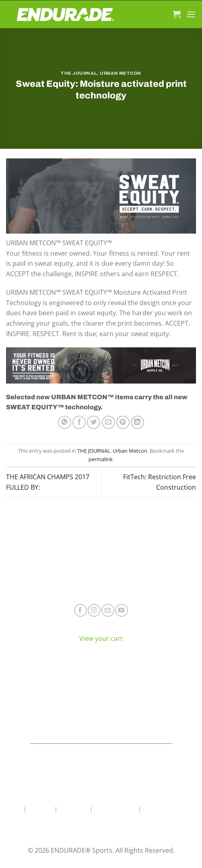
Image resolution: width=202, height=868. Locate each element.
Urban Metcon (121, 73)
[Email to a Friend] (108, 422)
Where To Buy (151, 686)
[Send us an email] (108, 610)
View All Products (50, 721)
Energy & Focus (51, 698)
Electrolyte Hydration (51, 686)
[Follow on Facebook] (80, 610)
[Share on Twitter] (94, 422)
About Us (40, 809)
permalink (101, 459)
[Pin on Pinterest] (123, 422)
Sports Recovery (50, 709)
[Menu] (191, 14)
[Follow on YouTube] (121, 610)
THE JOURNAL (79, 73)
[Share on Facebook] (79, 422)
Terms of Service (151, 698)
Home (14, 809)
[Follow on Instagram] (94, 610)
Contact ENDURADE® (152, 709)
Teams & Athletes (151, 721)
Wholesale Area (115, 809)
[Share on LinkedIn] (137, 422)
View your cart (101, 638)
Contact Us (74, 809)
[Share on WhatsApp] (65, 422)
